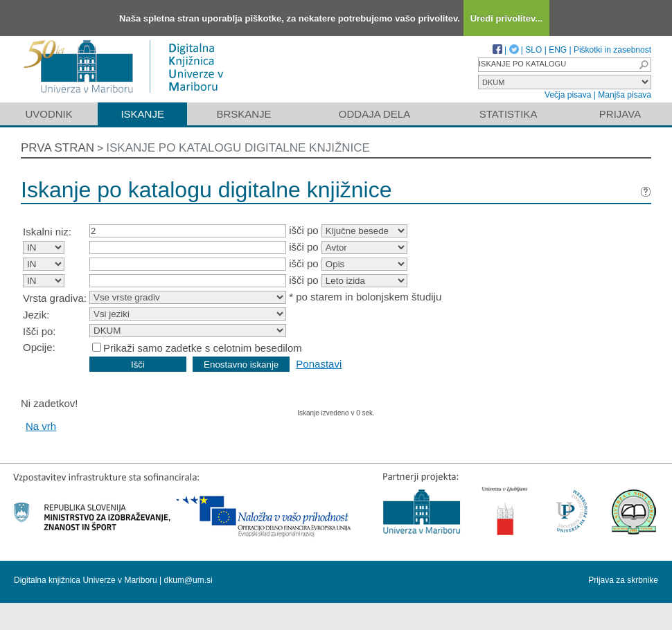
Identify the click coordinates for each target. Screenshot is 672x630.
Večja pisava (568, 95)
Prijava (620, 114)
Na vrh (41, 426)
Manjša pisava (625, 95)
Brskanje (244, 114)
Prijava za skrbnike (623, 580)
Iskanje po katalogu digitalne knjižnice (238, 148)
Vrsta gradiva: (55, 298)
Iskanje (142, 114)
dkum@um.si (188, 580)
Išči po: (39, 331)
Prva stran (58, 148)
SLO (533, 50)
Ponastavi (319, 364)
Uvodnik (48, 114)
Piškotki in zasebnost (612, 50)
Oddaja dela (374, 114)
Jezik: (36, 315)
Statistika (509, 114)
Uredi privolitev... (507, 18)
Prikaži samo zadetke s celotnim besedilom (203, 348)
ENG (558, 50)
